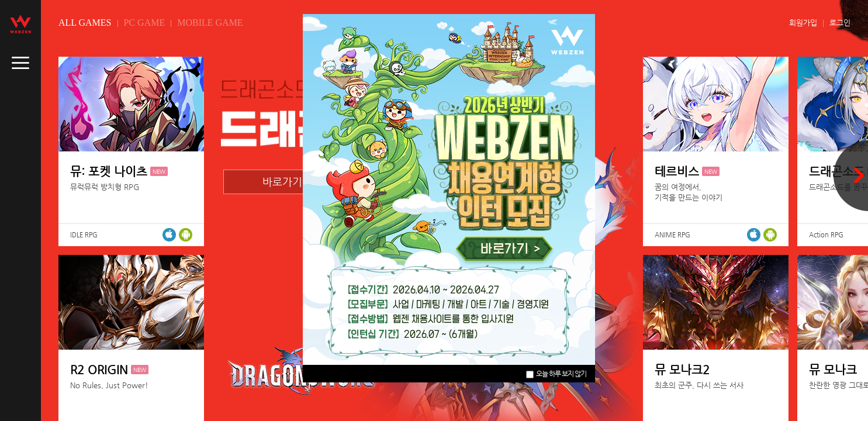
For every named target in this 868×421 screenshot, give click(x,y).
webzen (20, 24)
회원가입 (803, 23)
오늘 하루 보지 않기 (556, 374)
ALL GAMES (85, 23)
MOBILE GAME (210, 23)
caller (20, 63)
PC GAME (145, 23)
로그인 (840, 23)
